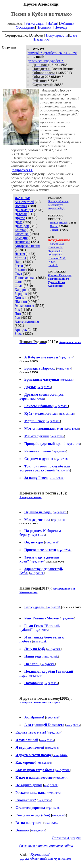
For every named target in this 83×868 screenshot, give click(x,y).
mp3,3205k (68, 380)
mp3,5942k (41, 630)
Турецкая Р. (55, 254)
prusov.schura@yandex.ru (46, 61)
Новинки (45, 27)
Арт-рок (21, 330)
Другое (20, 218)
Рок (17, 310)
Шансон (21, 302)
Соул (18, 274)
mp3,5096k (53, 421)
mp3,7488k (52, 542)
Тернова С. (55, 251)
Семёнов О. (56, 247)
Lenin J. (53, 265)
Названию (41, 39)
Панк (18, 262)
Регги (19, 266)
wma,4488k (64, 369)
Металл (20, 258)
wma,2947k (61, 778)
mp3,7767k (66, 357)
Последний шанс (58, 201)
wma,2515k (51, 823)
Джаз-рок (22, 226)
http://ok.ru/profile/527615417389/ (52, 53)
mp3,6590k (54, 808)
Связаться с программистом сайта (46, 846)
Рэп (17, 318)
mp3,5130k (59, 520)
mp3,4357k (38, 535)
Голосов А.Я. (56, 244)
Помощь (61, 27)
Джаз (18, 222)
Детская (21, 214)
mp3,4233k (62, 459)
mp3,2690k (51, 785)
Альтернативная (27, 322)
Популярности (57, 35)
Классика (22, 234)
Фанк (19, 282)
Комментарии (28, 592)
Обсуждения (25, 27)
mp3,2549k (44, 763)
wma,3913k (47, 740)
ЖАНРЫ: (22, 198)
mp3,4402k (53, 717)
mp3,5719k (37, 573)
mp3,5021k (40, 641)
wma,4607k (72, 429)
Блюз (18, 334)
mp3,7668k (61, 406)
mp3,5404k (35, 676)
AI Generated (24, 202)
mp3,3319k (67, 414)
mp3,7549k (37, 561)
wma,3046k (55, 793)
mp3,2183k (54, 733)
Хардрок (21, 290)
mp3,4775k (54, 607)
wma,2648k (60, 755)
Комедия (21, 238)
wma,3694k (38, 830)
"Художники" (40, 854)
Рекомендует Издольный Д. (56, 207)
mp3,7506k (37, 399)
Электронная (24, 306)
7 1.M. (52, 262)
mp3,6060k (68, 618)
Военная (21, 206)
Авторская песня (27, 246)
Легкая (20, 254)
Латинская (22, 242)
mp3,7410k (63, 470)
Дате (74, 35)
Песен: (54, 226)
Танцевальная (25, 278)
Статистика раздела (67, 838)
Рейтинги (67, 23)
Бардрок (21, 294)
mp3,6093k (51, 683)
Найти (52, 23)
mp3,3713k (44, 800)
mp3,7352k (63, 770)
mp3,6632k (60, 512)
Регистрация (35, 23)
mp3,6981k (51, 657)
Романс (20, 270)
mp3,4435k (48, 664)
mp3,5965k (73, 444)
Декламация (24, 210)
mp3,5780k (57, 436)
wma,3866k (57, 478)
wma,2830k (59, 815)
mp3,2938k (53, 748)
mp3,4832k (54, 649)
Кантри (20, 230)
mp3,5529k (59, 451)
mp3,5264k (65, 550)
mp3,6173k (44, 387)
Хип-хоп (21, 298)
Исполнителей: (59, 223)
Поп (18, 314)
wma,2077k (73, 725)
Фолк (19, 286)
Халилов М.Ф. (57, 258)
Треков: (55, 230)
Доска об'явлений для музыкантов (46, 858)
